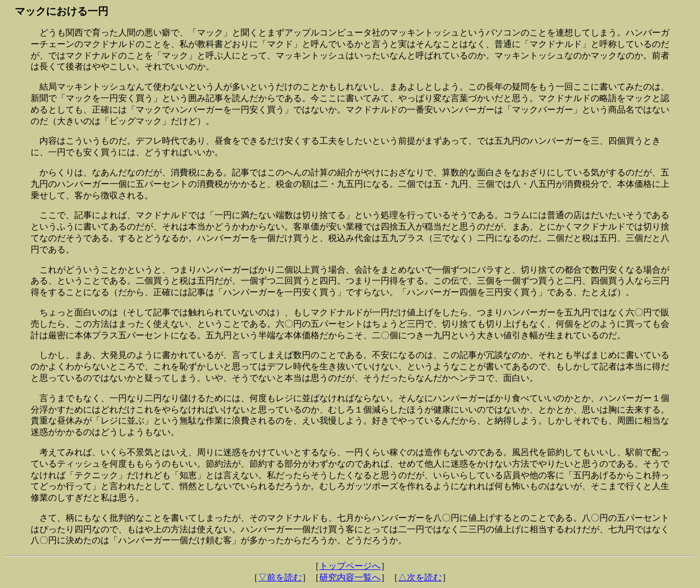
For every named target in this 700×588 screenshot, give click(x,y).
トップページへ (350, 566)
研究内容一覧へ (350, 577)
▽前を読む (280, 577)
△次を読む (420, 577)
